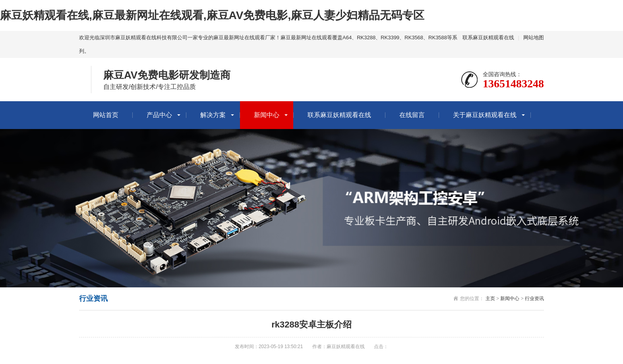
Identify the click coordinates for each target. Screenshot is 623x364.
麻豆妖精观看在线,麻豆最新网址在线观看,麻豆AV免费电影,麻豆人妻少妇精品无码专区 (212, 15)
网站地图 (534, 38)
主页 (490, 299)
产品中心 (159, 115)
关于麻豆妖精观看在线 (485, 115)
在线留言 (412, 115)
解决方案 (213, 115)
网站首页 (106, 115)
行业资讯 (534, 299)
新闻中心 (267, 115)
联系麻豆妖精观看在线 (488, 38)
